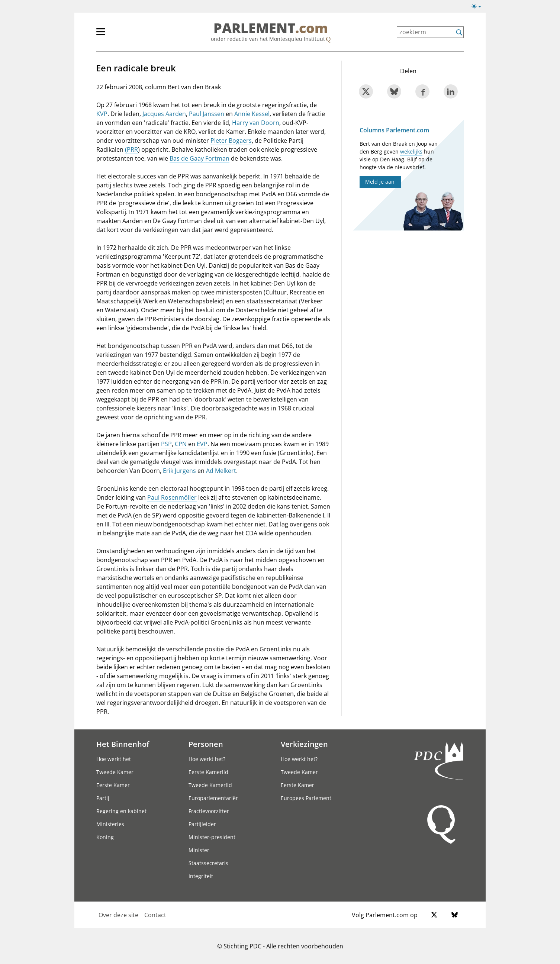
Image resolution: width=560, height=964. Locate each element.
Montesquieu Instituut (297, 39)
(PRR (131, 149)
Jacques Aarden (164, 114)
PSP (166, 444)
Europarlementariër (213, 798)
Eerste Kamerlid (208, 772)
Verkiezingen (304, 744)
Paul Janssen (207, 114)
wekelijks (411, 151)
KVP (102, 114)
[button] (476, 6)
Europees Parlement (306, 798)
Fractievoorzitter (209, 811)
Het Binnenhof (123, 744)
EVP (202, 444)
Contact (155, 915)
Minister (199, 850)
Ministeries (110, 824)
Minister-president (212, 837)
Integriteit (201, 876)
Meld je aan (380, 182)
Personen (206, 744)
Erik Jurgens (179, 471)
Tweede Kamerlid (210, 785)
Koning (105, 837)
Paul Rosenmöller (172, 497)
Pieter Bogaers (231, 141)
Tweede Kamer (115, 772)
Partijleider (202, 824)
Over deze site (118, 915)
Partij (103, 798)
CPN (181, 444)
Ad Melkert (221, 471)
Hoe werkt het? (207, 759)
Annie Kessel (252, 114)
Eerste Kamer (113, 785)
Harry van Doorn (256, 123)
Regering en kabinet (121, 811)
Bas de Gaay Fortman (199, 158)
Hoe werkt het (114, 759)
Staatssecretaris (208, 863)
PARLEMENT (271, 28)
